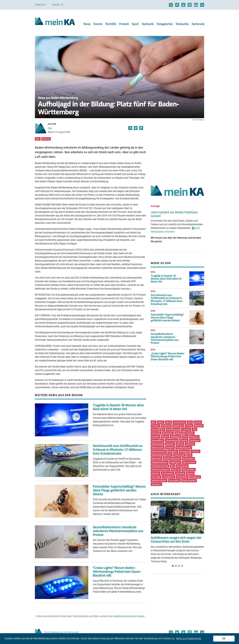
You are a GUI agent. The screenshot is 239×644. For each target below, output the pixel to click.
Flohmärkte (182, 477)
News (87, 24)
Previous (155, 514)
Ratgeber (173, 451)
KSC (190, 422)
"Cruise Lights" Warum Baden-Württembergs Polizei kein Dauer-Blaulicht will (117, 572)
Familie (184, 440)
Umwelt (155, 437)
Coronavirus (179, 422)
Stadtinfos (178, 426)
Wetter (165, 437)
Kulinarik (148, 24)
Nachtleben (188, 459)
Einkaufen (182, 24)
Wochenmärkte (159, 481)
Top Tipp (156, 477)
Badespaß (176, 437)
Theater (195, 451)
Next (200, 514)
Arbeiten (190, 444)
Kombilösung (173, 429)
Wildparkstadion (160, 462)
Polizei (189, 426)
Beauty (190, 473)
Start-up (176, 470)
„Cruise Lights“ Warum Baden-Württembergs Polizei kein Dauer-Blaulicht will (168, 356)
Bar (172, 466)
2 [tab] (176, 566)
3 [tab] (179, 566)
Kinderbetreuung (160, 466)
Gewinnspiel (172, 440)
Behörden (156, 459)
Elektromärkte (189, 481)
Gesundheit (157, 440)
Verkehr (170, 448)
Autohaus (156, 484)
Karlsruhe (198, 24)
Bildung (46, 139)
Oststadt (180, 473)
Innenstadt (179, 455)
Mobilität (166, 426)
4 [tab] (182, 566)
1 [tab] (173, 566)
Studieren (195, 440)
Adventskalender (172, 459)
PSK (162, 429)
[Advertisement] (177, 150)
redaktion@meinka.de (124, 616)
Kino (185, 437)
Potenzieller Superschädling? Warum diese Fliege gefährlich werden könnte (119, 490)
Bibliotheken (189, 470)
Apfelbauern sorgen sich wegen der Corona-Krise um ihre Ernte (176, 540)
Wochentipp (157, 444)
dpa (50, 128)
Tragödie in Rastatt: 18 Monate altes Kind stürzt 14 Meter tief (118, 407)
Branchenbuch (159, 451)
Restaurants (158, 448)
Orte (189, 455)
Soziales (170, 444)
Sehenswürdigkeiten (162, 455)
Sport (135, 24)
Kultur (155, 429)
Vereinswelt (168, 473)
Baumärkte (174, 481)
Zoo (194, 429)
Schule (180, 444)
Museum (194, 437)
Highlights (175, 462)
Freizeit (124, 24)
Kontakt (40, 5)
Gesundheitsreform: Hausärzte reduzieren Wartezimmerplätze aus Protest (118, 531)
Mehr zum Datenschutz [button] (189, 638)
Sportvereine (189, 462)
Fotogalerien (165, 24)
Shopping (184, 451)
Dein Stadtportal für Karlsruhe (57, 632)
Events (98, 24)
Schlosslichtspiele (161, 470)
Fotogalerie (168, 477)
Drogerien (195, 477)
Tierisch (186, 429)
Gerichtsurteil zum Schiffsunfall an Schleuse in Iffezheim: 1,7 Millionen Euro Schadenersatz (118, 450)
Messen (199, 426)
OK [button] (224, 639)
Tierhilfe (111, 24)
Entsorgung (182, 466)
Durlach (155, 473)
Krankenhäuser (184, 448)
